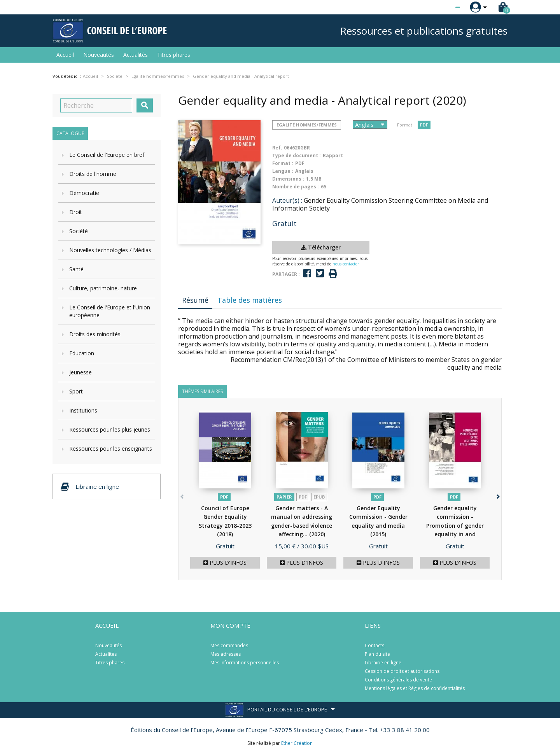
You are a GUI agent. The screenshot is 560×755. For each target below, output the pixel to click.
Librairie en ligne (383, 663)
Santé (76, 269)
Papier (284, 497)
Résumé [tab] (195, 300)
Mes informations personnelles (245, 663)
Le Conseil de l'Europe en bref (107, 155)
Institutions (83, 410)
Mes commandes (229, 645)
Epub (319, 497)
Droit (76, 212)
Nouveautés (99, 55)
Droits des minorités (95, 334)
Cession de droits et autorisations (402, 671)
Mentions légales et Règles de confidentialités (415, 688)
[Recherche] (96, 105)
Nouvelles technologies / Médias (110, 250)
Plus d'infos (225, 563)
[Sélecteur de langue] (442, 7)
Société (79, 231)
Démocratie (84, 193)
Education (82, 353)
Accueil (65, 55)
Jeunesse (80, 372)
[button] (497, 495)
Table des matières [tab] (250, 300)
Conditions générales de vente (398, 680)
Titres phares (174, 55)
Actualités (136, 55)
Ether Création (297, 743)
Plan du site (377, 654)
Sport (76, 391)
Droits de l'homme (93, 174)
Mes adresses (226, 654)
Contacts (374, 645)
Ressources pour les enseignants (111, 449)
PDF (424, 125)
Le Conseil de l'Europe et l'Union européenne (110, 311)
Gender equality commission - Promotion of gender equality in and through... (455, 526)
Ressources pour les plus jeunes (110, 429)
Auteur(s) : (287, 200)
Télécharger (321, 247)
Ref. (277, 148)
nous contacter (346, 264)
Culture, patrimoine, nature (103, 288)
